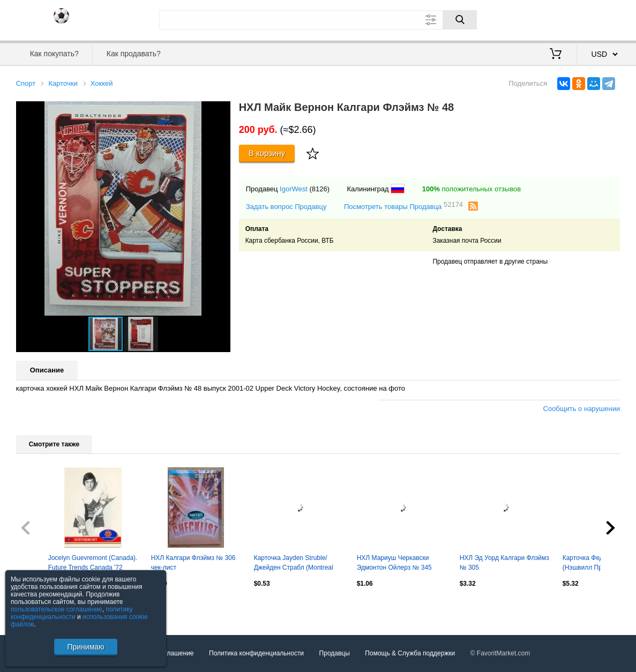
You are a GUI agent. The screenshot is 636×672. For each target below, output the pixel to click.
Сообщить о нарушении (582, 409)
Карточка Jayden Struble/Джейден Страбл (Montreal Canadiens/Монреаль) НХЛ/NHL (294, 564)
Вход (558, 19)
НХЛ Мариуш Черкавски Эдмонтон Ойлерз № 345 (394, 563)
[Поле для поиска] (318, 20)
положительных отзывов (472, 189)
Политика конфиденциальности (256, 653)
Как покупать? (54, 54)
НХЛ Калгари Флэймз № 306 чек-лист (193, 563)
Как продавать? (134, 54)
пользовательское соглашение (57, 609)
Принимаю (85, 647)
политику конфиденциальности (72, 613)
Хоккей (102, 83)
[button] (221, 111)
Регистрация (598, 19)
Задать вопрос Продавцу (286, 207)
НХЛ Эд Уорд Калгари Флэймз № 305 (504, 563)
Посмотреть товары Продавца (403, 206)
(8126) (319, 189)
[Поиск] (460, 20)
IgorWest (294, 189)
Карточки (63, 83)
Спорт (26, 83)
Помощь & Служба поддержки (410, 653)
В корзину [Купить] (267, 153)
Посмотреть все (40, 607)
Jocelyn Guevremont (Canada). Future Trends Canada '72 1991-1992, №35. (93, 564)
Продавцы (335, 653)
